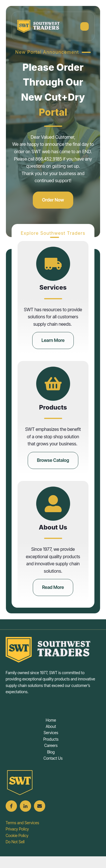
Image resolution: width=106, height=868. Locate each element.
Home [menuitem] (51, 720)
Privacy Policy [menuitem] (17, 829)
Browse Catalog (53, 460)
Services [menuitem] (51, 733)
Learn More (53, 340)
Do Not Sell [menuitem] (15, 842)
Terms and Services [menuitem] (22, 823)
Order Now (53, 200)
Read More (53, 587)
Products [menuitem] (51, 739)
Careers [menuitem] (51, 745)
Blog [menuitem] (51, 752)
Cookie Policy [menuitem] (17, 835)
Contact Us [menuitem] (53, 758)
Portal (53, 112)
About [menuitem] (51, 726)
